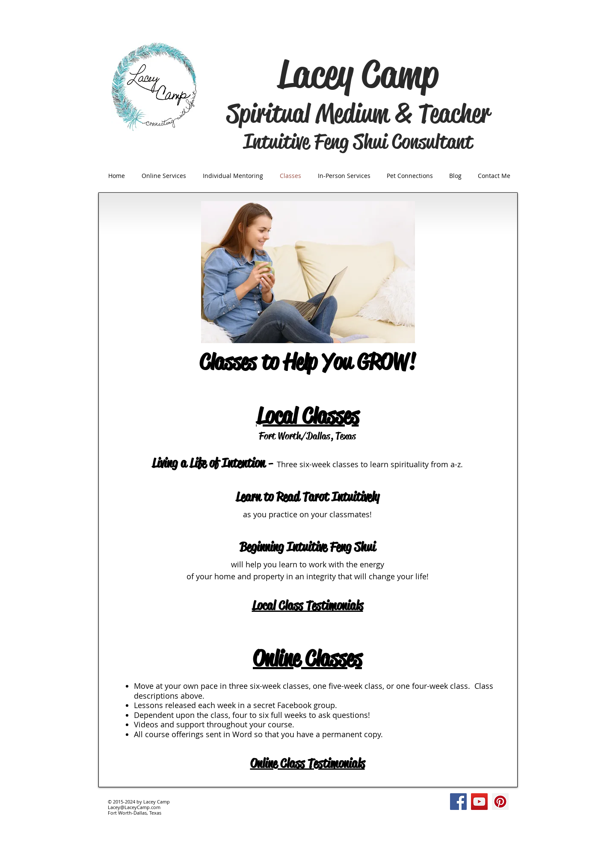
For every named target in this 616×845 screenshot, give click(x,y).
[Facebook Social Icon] (458, 802)
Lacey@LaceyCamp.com (134, 807)
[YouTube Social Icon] (479, 802)
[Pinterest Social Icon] (500, 802)
